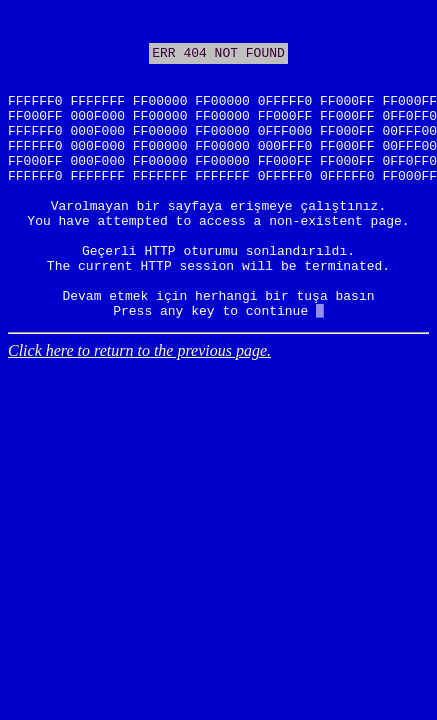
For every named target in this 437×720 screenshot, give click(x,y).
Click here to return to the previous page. (139, 410)
